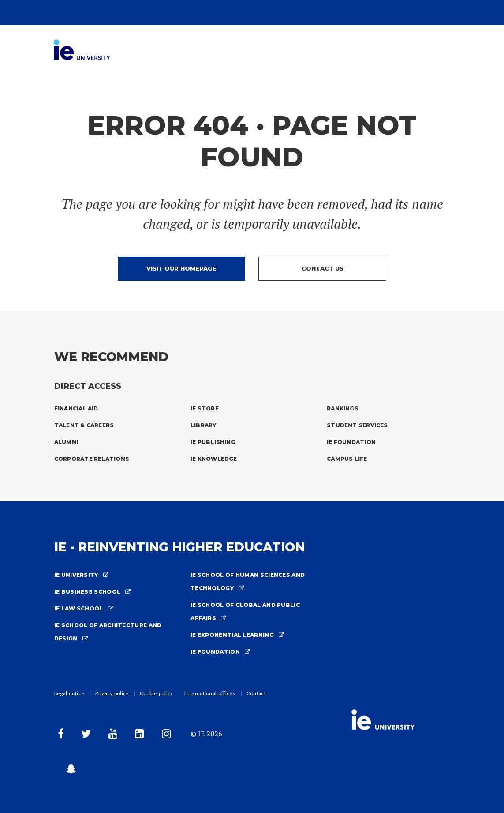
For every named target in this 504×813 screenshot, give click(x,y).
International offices (209, 693)
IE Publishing (213, 442)
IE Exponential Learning (237, 635)
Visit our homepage (181, 268)
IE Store (205, 408)
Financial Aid (76, 408)
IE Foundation (351, 442)
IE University (82, 575)
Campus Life (347, 459)
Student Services (357, 425)
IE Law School (84, 608)
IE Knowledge (214, 459)
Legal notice (69, 693)
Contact (256, 693)
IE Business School (93, 592)
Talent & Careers (84, 425)
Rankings (343, 408)
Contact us (323, 268)
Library (203, 425)
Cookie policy (157, 693)
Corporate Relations (92, 459)
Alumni (66, 442)
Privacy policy (112, 693)
